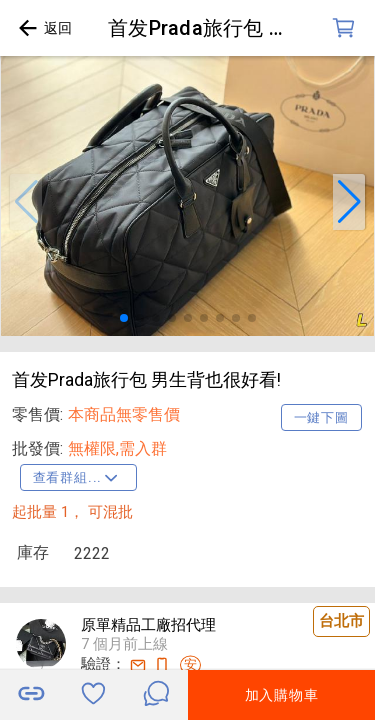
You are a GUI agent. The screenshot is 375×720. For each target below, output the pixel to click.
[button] (26, 202)
